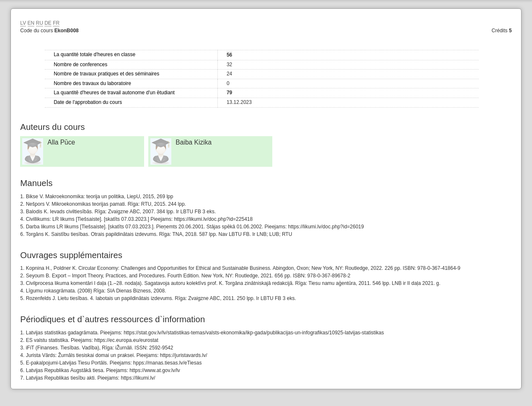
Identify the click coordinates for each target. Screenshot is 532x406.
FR (56, 23)
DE (48, 23)
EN (31, 23)
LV (23, 23)
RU (40, 23)
